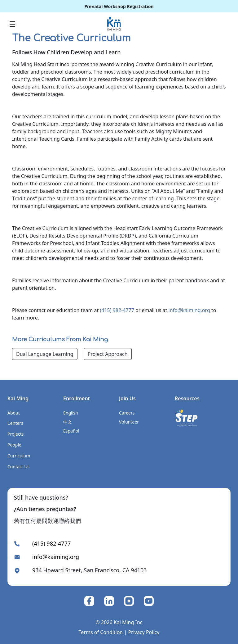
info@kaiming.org (189, 310)
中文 (68, 422)
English (71, 413)
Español (71, 431)
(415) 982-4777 (117, 310)
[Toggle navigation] (12, 24)
